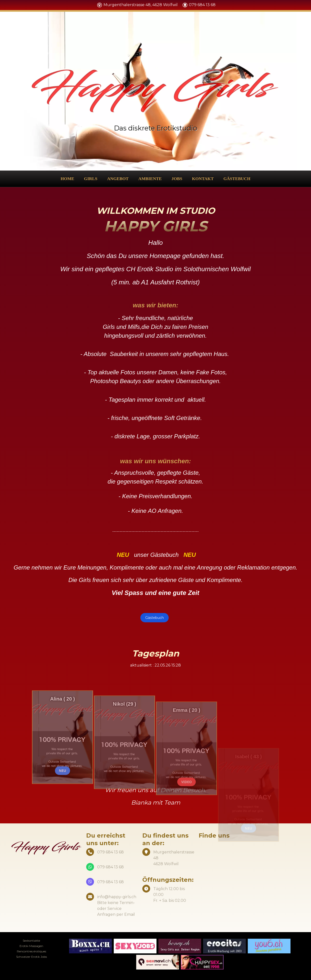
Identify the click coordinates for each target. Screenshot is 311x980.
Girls (91, 179)
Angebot (118, 179)
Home (67, 179)
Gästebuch (237, 179)
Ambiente (150, 179)
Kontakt (203, 179)
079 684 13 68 (110, 867)
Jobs (177, 179)
